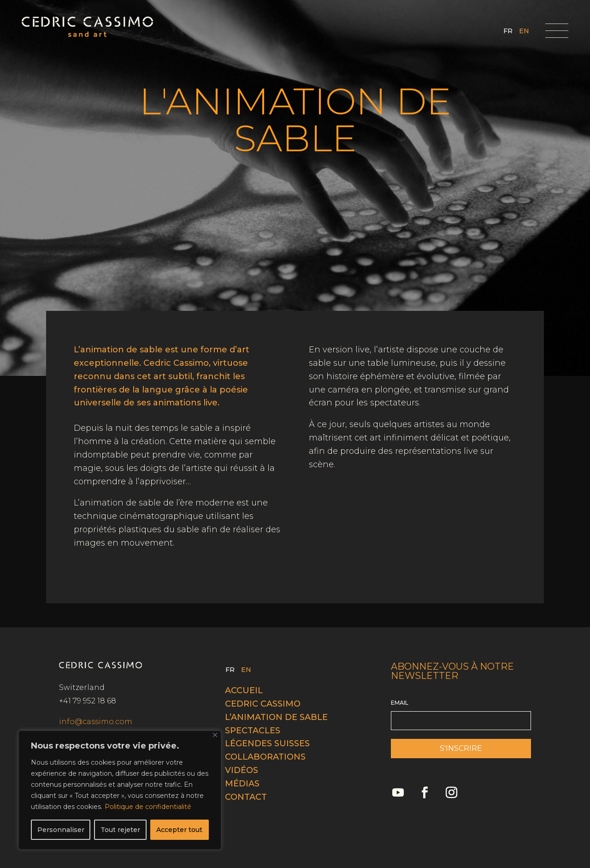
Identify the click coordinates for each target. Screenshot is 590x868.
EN (524, 31)
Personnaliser (61, 830)
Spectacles (253, 731)
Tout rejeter (120, 830)
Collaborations (265, 757)
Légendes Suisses (267, 743)
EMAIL (400, 703)
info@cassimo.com (96, 722)
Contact (246, 797)
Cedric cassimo (263, 704)
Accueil (244, 690)
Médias (242, 784)
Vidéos (242, 770)
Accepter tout (179, 830)
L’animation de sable (276, 717)
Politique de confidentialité (148, 807)
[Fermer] (215, 735)
